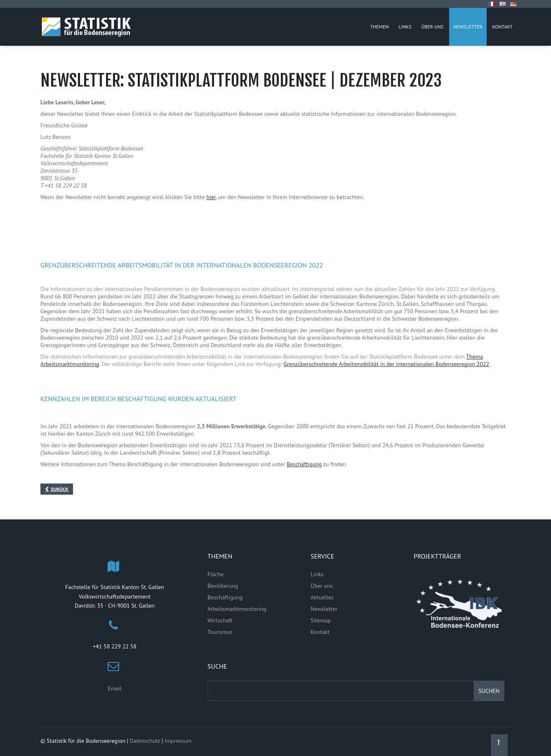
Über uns (321, 586)
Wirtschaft (220, 620)
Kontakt (320, 632)
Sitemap (321, 620)
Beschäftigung (304, 464)
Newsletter (324, 609)
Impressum (178, 741)
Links (317, 574)
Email (115, 688)
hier (211, 197)
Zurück (60, 489)
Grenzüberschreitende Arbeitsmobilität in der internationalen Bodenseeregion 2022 (386, 364)
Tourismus (220, 632)
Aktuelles (322, 597)
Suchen (489, 691)
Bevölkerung (223, 586)
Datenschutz (145, 741)
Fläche (215, 574)
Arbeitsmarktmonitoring (237, 609)
